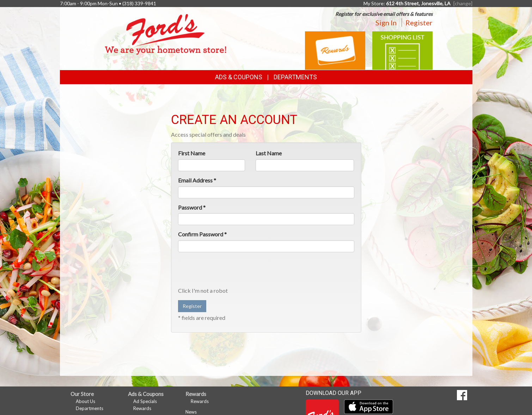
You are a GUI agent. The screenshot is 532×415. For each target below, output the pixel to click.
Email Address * (197, 180)
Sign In (386, 23)
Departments (90, 408)
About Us (85, 401)
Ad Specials (145, 401)
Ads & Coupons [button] (239, 77)
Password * (192, 207)
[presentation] (232, 271)
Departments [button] (295, 77)
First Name (192, 153)
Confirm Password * (202, 234)
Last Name (269, 153)
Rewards (142, 408)
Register (419, 23)
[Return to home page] (166, 34)
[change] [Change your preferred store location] (463, 3)
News (191, 412)
